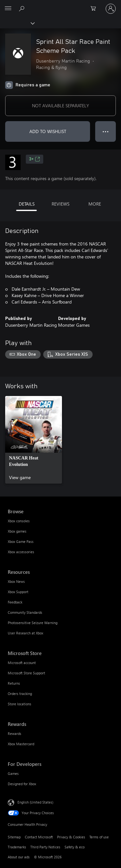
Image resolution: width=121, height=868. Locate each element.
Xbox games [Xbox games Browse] (17, 531)
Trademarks (17, 847)
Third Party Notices (45, 847)
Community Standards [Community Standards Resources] (25, 612)
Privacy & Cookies (71, 837)
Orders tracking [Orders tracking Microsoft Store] (20, 694)
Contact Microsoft (39, 837)
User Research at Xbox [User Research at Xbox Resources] (25, 633)
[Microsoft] (60, 5)
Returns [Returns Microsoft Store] (14, 683)
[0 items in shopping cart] (95, 9)
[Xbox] (17, 23)
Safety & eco (75, 847)
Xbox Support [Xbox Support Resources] (18, 592)
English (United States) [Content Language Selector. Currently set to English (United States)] (35, 802)
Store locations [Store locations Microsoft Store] (20, 704)
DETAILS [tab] (27, 204)
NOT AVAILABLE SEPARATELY (60, 106)
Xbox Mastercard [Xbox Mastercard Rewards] (21, 744)
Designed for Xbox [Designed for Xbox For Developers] (22, 784)
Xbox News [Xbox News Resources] (16, 581)
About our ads (19, 857)
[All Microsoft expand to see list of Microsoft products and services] (8, 9)
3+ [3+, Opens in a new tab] (35, 159)
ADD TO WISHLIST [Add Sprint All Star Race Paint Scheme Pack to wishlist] (48, 131)
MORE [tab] (95, 204)
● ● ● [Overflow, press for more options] (106, 131)
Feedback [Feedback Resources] (15, 602)
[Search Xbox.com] (23, 8)
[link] (34, 440)
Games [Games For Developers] (13, 773)
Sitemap (14, 837)
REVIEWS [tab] (60, 204)
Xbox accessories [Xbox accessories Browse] (21, 552)
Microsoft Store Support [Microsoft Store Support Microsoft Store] (26, 673)
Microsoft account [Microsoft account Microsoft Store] (22, 663)
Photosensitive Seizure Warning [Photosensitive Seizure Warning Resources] (33, 623)
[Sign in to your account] (111, 9)
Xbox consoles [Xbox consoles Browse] (19, 521)
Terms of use (99, 837)
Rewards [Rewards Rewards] (15, 733)
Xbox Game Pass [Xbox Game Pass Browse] (21, 541)
